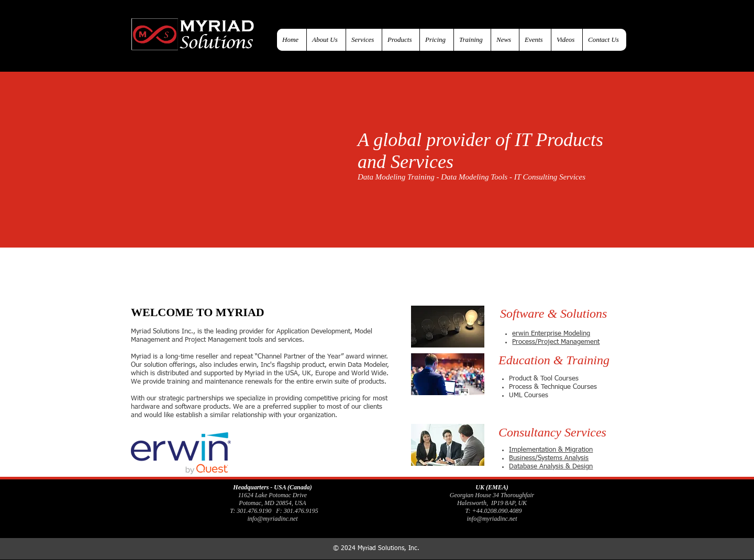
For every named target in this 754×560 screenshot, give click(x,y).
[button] (562, 314)
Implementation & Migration (551, 450)
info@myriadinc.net (272, 519)
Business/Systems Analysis (549, 458)
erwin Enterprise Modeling (551, 334)
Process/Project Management (556, 342)
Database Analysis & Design (551, 467)
